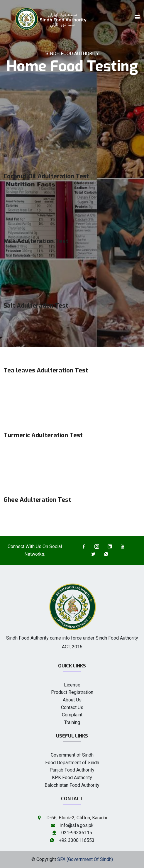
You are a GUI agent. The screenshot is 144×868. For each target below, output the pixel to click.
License (72, 685)
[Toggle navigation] (137, 17)
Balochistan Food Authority (72, 785)
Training (72, 722)
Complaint (72, 715)
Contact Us (72, 707)
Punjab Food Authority (72, 770)
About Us (72, 700)
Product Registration (72, 692)
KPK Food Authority (72, 778)
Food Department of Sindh (72, 763)
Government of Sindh (72, 755)
